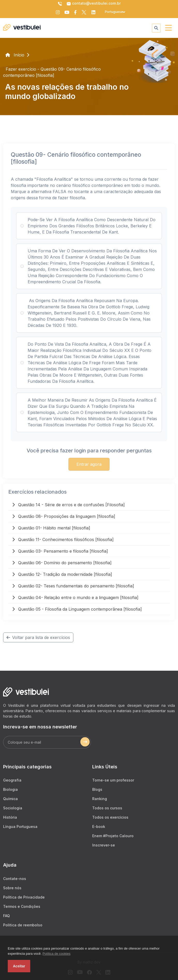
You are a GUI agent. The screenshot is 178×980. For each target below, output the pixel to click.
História (10, 817)
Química (10, 799)
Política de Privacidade (24, 897)
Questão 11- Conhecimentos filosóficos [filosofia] (63, 539)
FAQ (6, 916)
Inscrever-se (104, 845)
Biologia (10, 789)
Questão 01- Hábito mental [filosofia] (51, 528)
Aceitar (19, 966)
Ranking (100, 799)
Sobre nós (12, 888)
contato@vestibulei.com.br (94, 4)
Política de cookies (56, 954)
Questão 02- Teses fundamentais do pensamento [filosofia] (73, 586)
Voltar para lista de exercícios (38, 637)
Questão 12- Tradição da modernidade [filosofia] (62, 574)
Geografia (12, 780)
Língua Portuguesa (20, 827)
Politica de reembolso (23, 925)
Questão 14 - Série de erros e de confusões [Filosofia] (68, 505)
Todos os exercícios (110, 817)
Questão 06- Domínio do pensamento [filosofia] (62, 563)
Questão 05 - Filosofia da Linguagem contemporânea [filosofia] (77, 609)
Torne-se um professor (113, 780)
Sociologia (13, 808)
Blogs (97, 789)
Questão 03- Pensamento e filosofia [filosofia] (60, 551)
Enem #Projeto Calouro (113, 836)
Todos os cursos (107, 808)
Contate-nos (15, 879)
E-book (99, 827)
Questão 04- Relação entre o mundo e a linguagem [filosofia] (75, 597)
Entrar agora (89, 464)
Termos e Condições (22, 906)
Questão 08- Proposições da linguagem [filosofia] (64, 516)
